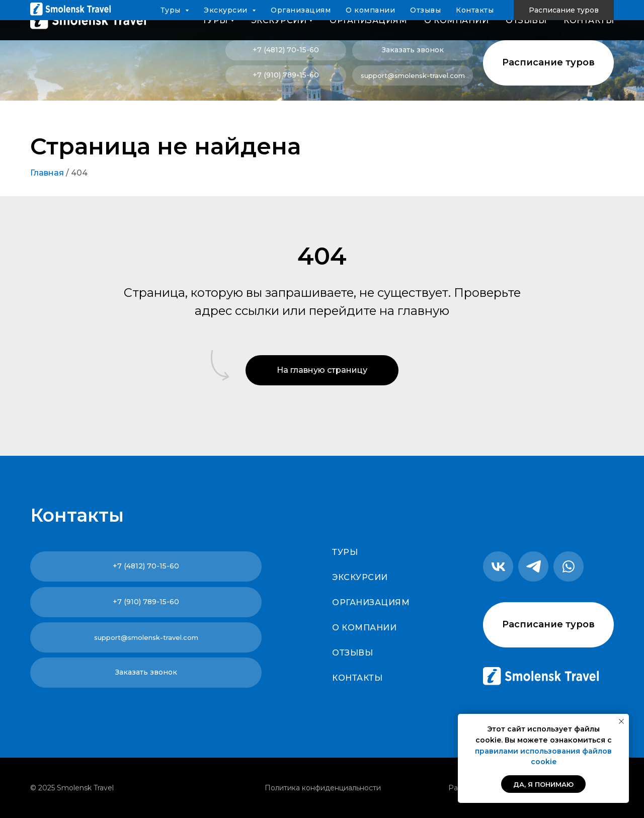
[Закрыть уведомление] (621, 721)
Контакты (589, 20)
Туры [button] (215, 20)
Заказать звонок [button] (413, 50)
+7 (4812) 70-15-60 (286, 50)
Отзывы (526, 20)
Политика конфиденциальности (323, 788)
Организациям (368, 20)
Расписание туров (548, 62)
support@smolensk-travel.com (413, 75)
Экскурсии (360, 577)
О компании (456, 20)
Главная (47, 173)
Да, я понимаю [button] (543, 784)
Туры (345, 552)
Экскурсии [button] (279, 20)
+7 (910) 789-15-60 (286, 75)
